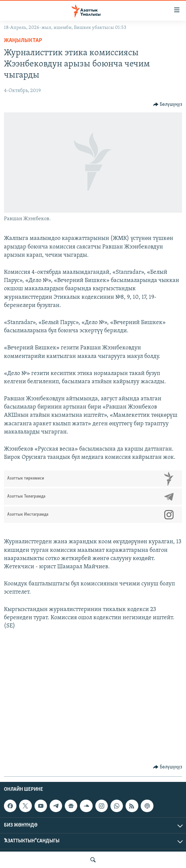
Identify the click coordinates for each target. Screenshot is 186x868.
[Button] (168, 105)
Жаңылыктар (23, 41)
